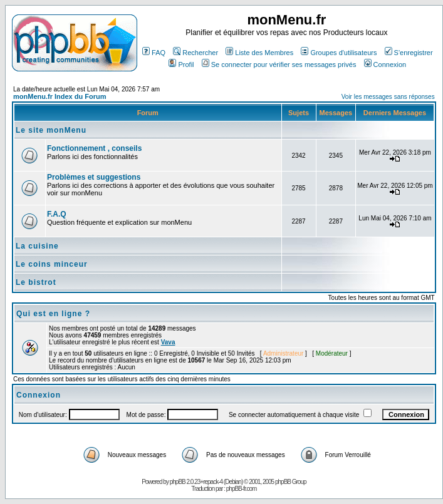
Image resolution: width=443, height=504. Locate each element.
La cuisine (37, 246)
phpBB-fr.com (242, 489)
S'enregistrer (409, 53)
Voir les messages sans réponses (388, 97)
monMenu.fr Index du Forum (60, 96)
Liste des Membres (259, 53)
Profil (181, 64)
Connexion (385, 64)
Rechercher (195, 53)
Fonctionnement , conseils (94, 148)
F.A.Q (57, 214)
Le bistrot (36, 282)
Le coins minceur (52, 264)
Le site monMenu (51, 130)
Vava (168, 342)
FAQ (154, 53)
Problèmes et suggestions (94, 177)
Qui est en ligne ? (53, 314)
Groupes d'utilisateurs (339, 53)
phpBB (178, 482)
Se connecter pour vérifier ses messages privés (279, 64)
